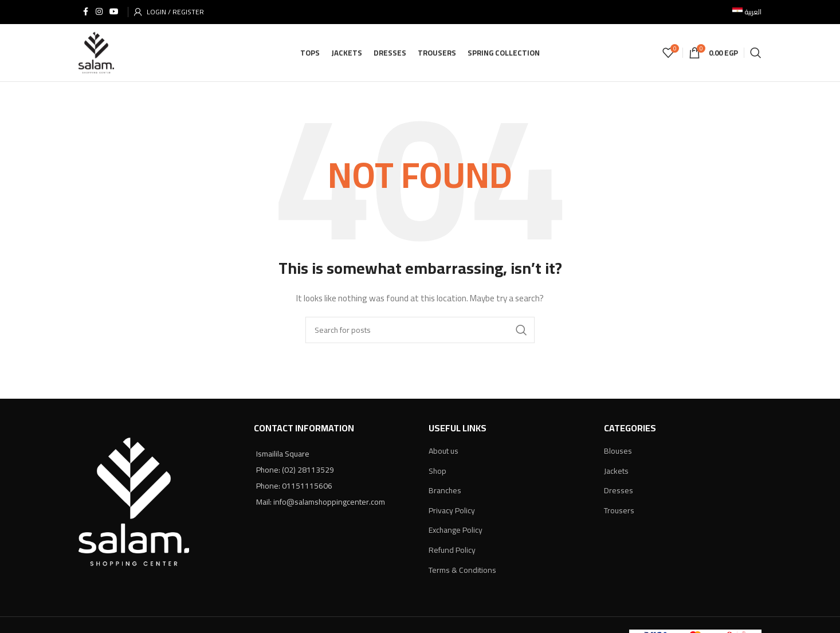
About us (443, 453)
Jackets (616, 473)
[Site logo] (97, 53)
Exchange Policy (456, 532)
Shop (437, 473)
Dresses (619, 493)
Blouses (618, 453)
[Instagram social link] (99, 12)
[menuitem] (747, 12)
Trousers (619, 513)
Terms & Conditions (462, 572)
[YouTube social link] (114, 12)
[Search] (756, 54)
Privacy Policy (452, 513)
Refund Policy (452, 552)
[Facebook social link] (85, 12)
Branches (445, 493)
